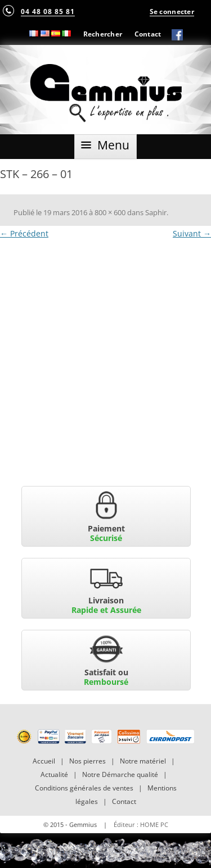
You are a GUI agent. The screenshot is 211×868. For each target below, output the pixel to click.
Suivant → (192, 233)
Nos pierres (87, 761)
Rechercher (103, 34)
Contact (148, 34)
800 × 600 (110, 212)
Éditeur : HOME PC (141, 824)
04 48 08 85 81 (48, 11)
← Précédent (24, 233)
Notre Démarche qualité (120, 774)
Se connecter (172, 11)
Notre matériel (143, 761)
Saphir (156, 212)
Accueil (44, 761)
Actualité (54, 774)
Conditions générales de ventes (84, 788)
